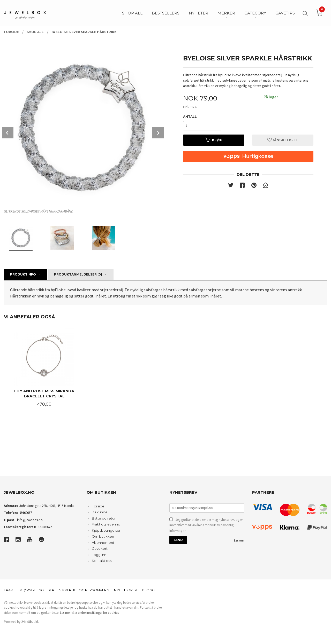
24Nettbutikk (30, 622)
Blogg (148, 590)
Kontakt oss (102, 561)
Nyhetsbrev (126, 590)
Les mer (239, 540)
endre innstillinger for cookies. (99, 613)
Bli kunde (100, 512)
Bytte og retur (104, 518)
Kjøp (214, 140)
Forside (98, 506)
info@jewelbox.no (30, 520)
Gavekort (100, 548)
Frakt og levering (106, 524)
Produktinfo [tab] (23, 274)
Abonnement (103, 543)
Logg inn (99, 555)
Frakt (9, 590)
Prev (8, 133)
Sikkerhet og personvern (84, 590)
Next (158, 133)
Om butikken (103, 536)
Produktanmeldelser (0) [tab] (78, 274)
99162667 (26, 513)
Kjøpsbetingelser (106, 530)
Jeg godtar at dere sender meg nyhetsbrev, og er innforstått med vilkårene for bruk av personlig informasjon (206, 525)
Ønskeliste (283, 140)
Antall (190, 117)
